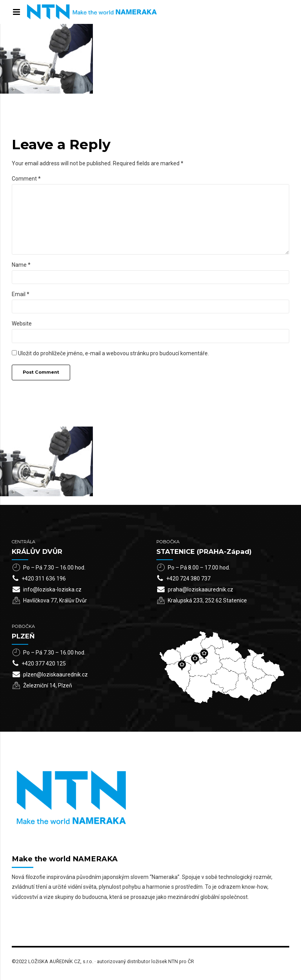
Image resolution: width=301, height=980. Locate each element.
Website (22, 324)
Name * (21, 265)
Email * (21, 294)
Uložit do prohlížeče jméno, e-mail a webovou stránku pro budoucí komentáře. (113, 353)
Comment (26, 179)
